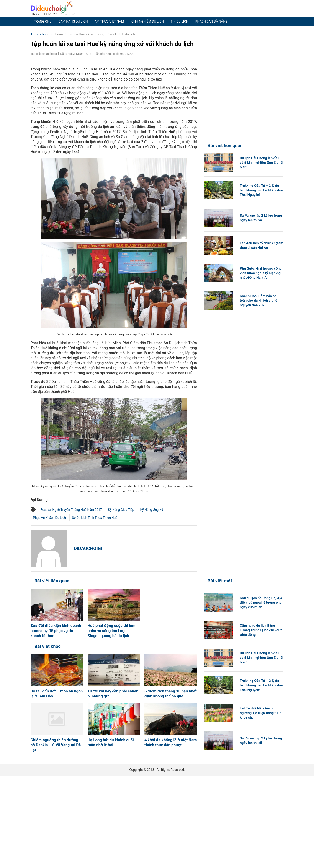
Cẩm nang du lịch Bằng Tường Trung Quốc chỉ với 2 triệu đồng (261, 630)
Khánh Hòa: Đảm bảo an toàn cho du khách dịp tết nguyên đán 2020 (259, 301)
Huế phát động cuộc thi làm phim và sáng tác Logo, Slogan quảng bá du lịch (111, 631)
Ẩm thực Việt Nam (109, 21)
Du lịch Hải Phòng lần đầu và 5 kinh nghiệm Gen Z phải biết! (261, 163)
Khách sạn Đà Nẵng (211, 21)
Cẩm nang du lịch (73, 21)
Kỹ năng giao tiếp (121, 510)
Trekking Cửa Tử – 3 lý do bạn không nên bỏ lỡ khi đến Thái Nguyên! (261, 190)
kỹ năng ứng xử (152, 510)
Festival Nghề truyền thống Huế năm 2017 (71, 510)
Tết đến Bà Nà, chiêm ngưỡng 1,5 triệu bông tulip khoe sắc (260, 713)
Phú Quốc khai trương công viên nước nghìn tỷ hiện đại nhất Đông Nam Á (261, 273)
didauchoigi (88, 548)
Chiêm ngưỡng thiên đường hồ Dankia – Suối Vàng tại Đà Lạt (56, 745)
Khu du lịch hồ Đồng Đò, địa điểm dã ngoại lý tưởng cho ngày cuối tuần (261, 603)
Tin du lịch (180, 21)
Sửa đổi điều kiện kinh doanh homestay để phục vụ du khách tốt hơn (56, 631)
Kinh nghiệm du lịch (147, 21)
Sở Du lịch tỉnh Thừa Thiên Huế (95, 518)
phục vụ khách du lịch (49, 518)
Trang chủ (43, 21)
